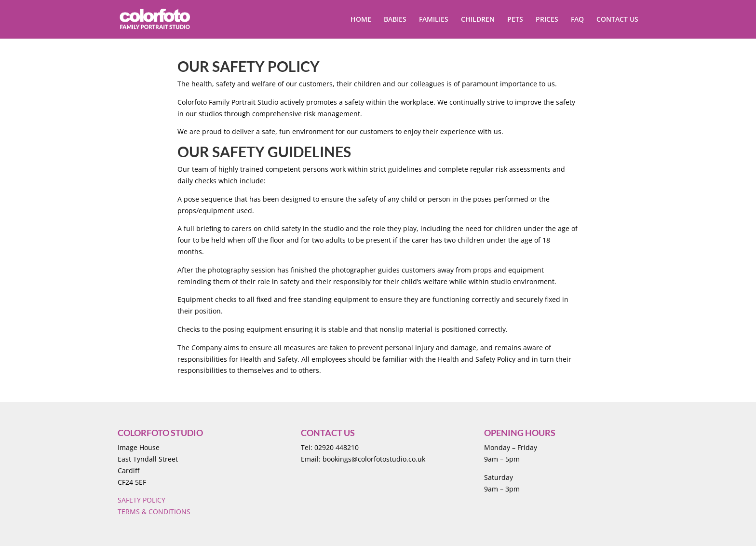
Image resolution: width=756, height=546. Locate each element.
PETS (515, 20)
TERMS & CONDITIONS (154, 512)
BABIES (395, 20)
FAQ (577, 20)
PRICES (547, 20)
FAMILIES (434, 20)
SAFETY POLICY (142, 500)
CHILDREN (478, 20)
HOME (361, 20)
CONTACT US (617, 20)
